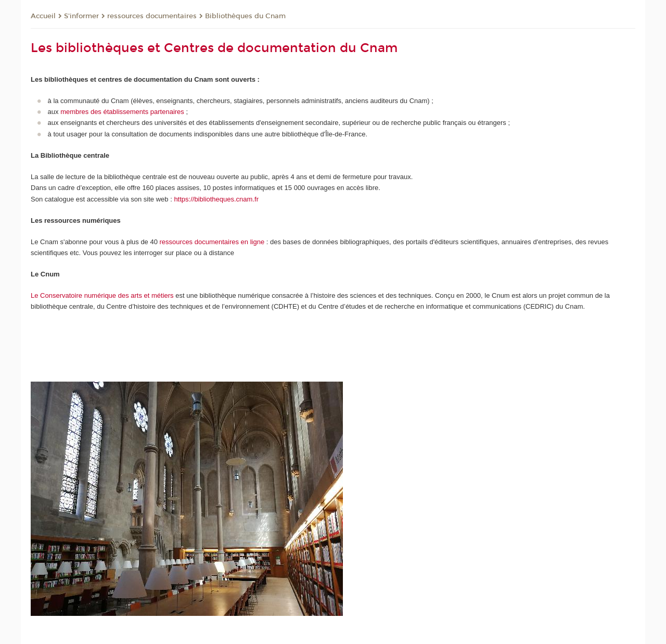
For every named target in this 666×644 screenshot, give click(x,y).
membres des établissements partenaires (122, 112)
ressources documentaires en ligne (212, 242)
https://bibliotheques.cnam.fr (216, 199)
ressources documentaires (152, 16)
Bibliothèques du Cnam (245, 16)
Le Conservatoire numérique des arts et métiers (102, 295)
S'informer (81, 16)
